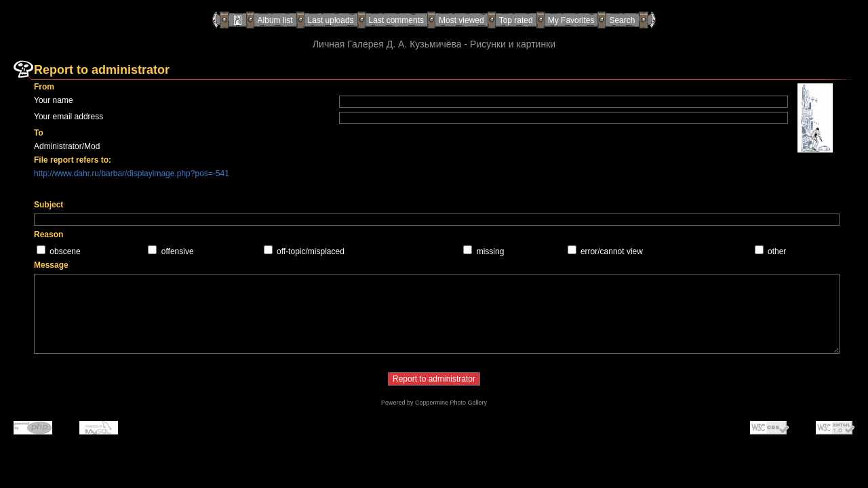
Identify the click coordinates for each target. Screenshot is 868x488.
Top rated (516, 20)
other (777, 251)
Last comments (396, 20)
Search (622, 20)
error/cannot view (612, 251)
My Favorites (571, 20)
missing (491, 251)
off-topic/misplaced (311, 251)
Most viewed (461, 20)
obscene (65, 251)
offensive (178, 251)
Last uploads (331, 20)
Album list (275, 20)
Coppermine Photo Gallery (451, 403)
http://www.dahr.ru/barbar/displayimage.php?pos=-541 (132, 174)
